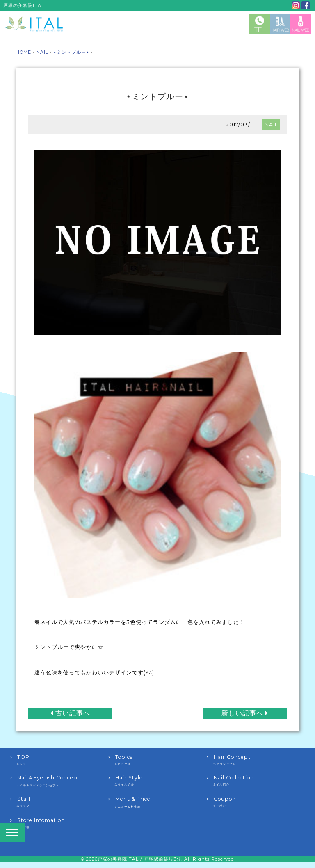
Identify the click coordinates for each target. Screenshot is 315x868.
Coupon (256, 802)
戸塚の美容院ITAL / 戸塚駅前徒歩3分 (139, 859)
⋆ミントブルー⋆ (71, 52)
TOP (59, 760)
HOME (23, 52)
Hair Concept (256, 760)
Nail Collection (256, 781)
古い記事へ (70, 713)
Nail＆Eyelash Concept (59, 781)
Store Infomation (59, 823)
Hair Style (157, 781)
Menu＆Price (157, 802)
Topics (157, 760)
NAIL (42, 52)
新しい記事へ (245, 713)
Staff (59, 802)
